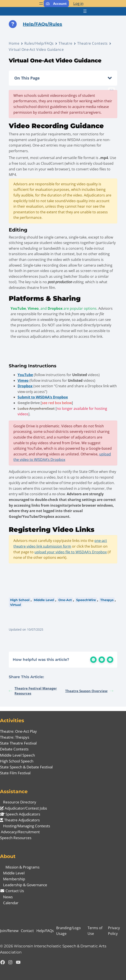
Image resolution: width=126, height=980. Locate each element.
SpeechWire (86, 600)
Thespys (107, 600)
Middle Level (44, 600)
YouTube (25, 375)
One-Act (65, 600)
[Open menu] (41, 4)
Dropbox (25, 386)
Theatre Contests (93, 43)
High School (20, 600)
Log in (78, 3)
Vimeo (23, 380)
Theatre (66, 43)
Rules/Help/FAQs (39, 43)
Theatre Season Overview (89, 691)
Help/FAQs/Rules (42, 24)
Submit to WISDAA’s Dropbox (43, 397)
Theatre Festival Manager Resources (33, 691)
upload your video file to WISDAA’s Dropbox (71, 552)
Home (14, 43)
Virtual (15, 605)
